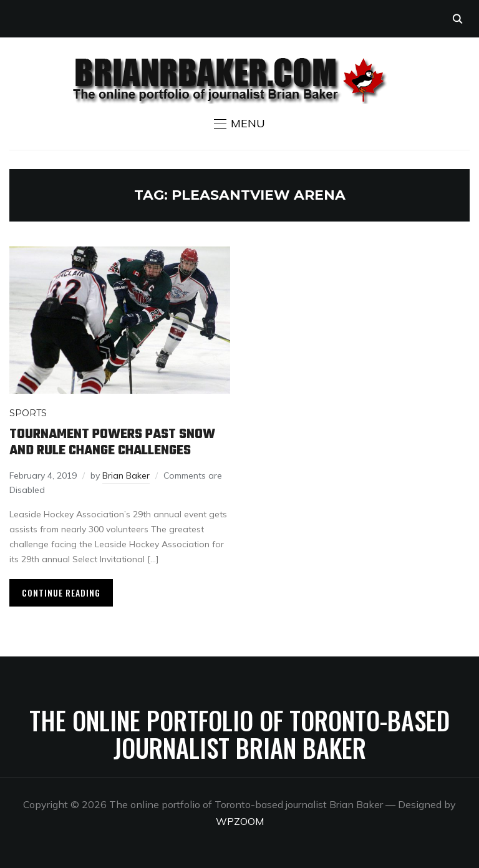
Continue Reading (61, 592)
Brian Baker (126, 475)
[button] (239, 124)
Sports (28, 413)
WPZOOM (240, 821)
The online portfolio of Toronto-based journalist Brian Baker (239, 734)
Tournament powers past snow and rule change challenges (112, 442)
